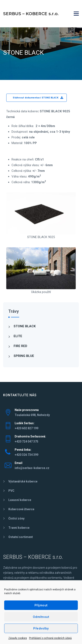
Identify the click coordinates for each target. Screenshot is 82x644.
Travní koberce (19, 528)
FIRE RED (20, 346)
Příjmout (41, 605)
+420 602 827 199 (26, 428)
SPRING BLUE (24, 356)
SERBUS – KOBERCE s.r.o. (31, 14)
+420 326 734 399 (26, 455)
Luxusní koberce (20, 500)
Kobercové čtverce (21, 509)
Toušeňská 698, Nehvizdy (32, 415)
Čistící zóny (16, 518)
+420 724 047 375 (26, 441)
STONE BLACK (25, 326)
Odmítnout (41, 617)
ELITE (18, 336)
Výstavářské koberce (23, 481)
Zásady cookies (18, 638)
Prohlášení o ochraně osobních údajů (50, 638)
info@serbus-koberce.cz (32, 468)
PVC (11, 491)
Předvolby (41, 628)
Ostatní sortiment (21, 537)
